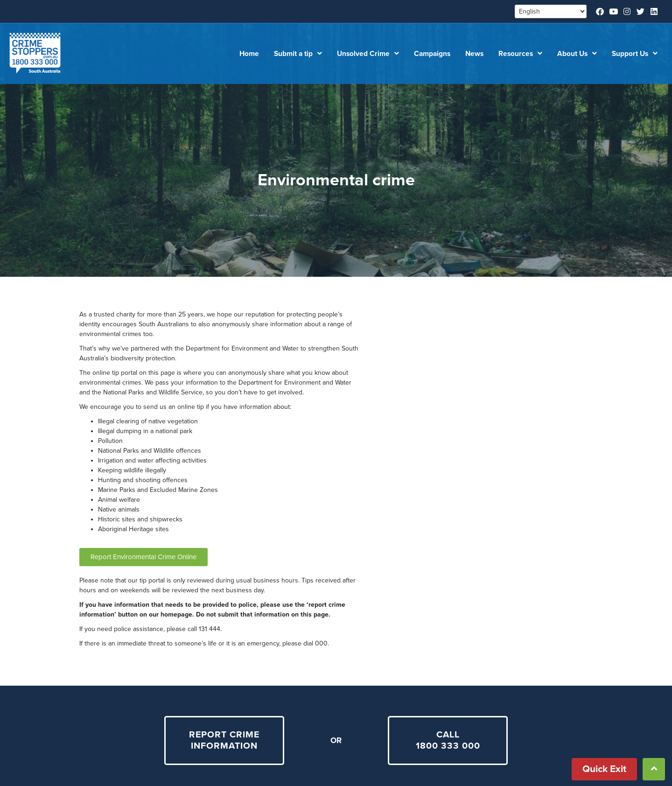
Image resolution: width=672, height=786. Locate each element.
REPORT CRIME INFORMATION (224, 740)
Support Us (635, 54)
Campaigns (432, 54)
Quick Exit (604, 769)
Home (249, 54)
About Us (577, 54)
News (474, 54)
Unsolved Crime (368, 54)
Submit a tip (298, 54)
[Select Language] (551, 11)
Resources (520, 54)
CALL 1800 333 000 (448, 740)
